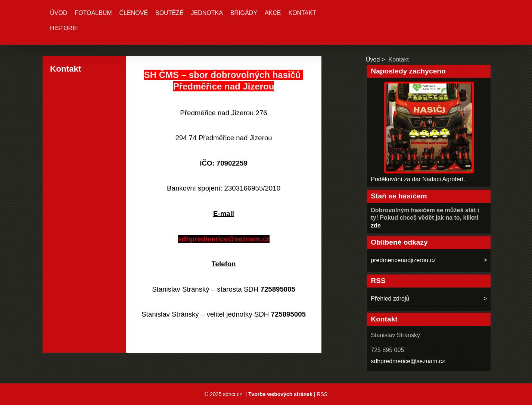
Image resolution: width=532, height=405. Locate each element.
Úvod (59, 13)
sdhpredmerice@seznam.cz (408, 361)
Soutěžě (169, 13)
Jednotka (207, 13)
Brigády (244, 13)
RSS (322, 394)
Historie (64, 28)
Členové (134, 13)
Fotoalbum (93, 13)
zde (376, 225)
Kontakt (302, 13)
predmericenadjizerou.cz (403, 260)
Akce (273, 13)
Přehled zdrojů (390, 299)
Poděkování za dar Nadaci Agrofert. (418, 179)
